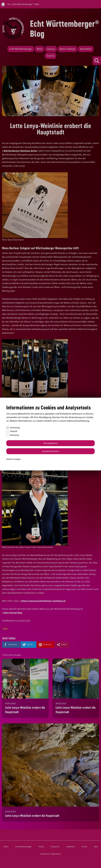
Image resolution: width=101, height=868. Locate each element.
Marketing (13, 435)
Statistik (12, 431)
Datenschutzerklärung (78, 421)
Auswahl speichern (50, 451)
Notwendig (13, 428)
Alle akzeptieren (50, 443)
